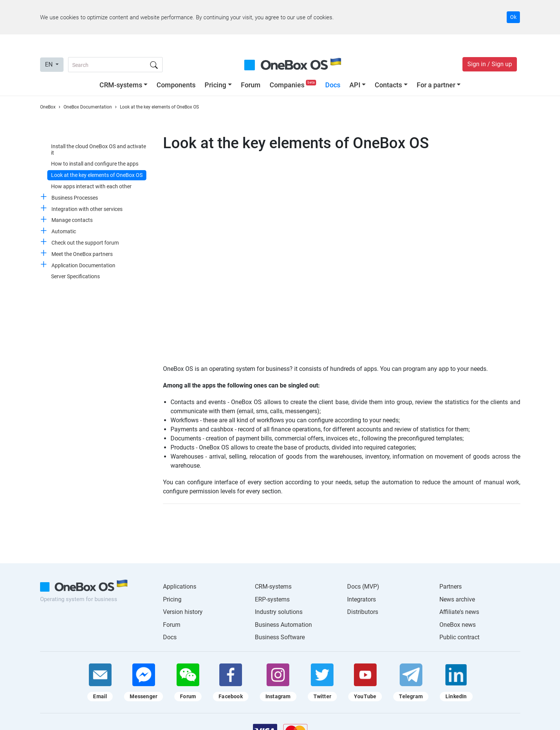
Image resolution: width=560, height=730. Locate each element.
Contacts (388, 85)
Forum (251, 85)
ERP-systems (272, 599)
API (355, 85)
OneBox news (458, 625)
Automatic (64, 231)
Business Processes (75, 198)
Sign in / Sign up (490, 64)
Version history (183, 612)
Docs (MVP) (363, 587)
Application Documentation (83, 265)
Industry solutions (279, 612)
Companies (294, 85)
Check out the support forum (85, 243)
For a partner (436, 85)
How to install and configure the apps (95, 164)
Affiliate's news (459, 612)
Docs (333, 85)
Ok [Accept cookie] (513, 17)
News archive (457, 599)
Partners (451, 587)
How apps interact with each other (91, 186)
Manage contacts (72, 220)
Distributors (363, 612)
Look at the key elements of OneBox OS (97, 175)
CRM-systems (121, 85)
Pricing (215, 85)
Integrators (361, 599)
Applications (180, 587)
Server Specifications (75, 276)
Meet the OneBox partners (82, 254)
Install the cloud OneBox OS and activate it (99, 150)
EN (50, 64)
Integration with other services (87, 209)
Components (176, 85)
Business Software (280, 637)
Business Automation (283, 625)
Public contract (459, 637)
